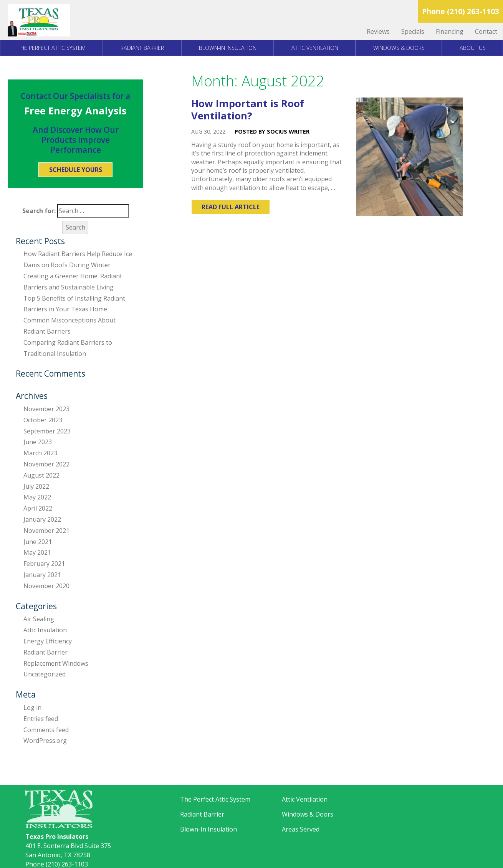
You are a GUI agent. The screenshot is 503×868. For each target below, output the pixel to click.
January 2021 (42, 575)
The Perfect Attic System (52, 48)
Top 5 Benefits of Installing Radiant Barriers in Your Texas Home (74, 304)
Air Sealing (39, 619)
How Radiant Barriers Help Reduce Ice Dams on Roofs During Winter (78, 259)
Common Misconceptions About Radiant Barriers (69, 326)
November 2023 (46, 409)
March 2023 (40, 453)
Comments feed (46, 730)
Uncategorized (45, 674)
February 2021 (44, 564)
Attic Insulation (45, 630)
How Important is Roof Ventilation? (248, 110)
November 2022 (46, 464)
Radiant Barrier (142, 48)
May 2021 (37, 552)
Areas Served (301, 829)
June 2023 (38, 442)
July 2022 (36, 486)
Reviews (378, 31)
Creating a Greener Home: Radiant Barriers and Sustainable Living (73, 282)
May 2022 (37, 497)
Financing (450, 31)
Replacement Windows (56, 663)
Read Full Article (231, 207)
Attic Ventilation (315, 48)
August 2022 (41, 475)
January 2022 (42, 519)
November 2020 (46, 586)
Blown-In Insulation (228, 48)
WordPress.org (45, 741)
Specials (413, 31)
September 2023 (47, 431)
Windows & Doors (399, 48)
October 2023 (43, 420)
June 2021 (38, 542)
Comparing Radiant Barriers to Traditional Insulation (68, 348)
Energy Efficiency (48, 641)
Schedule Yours (76, 170)
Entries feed (41, 719)
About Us (473, 48)
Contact (486, 31)
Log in (32, 708)
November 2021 (46, 531)
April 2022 (38, 508)
